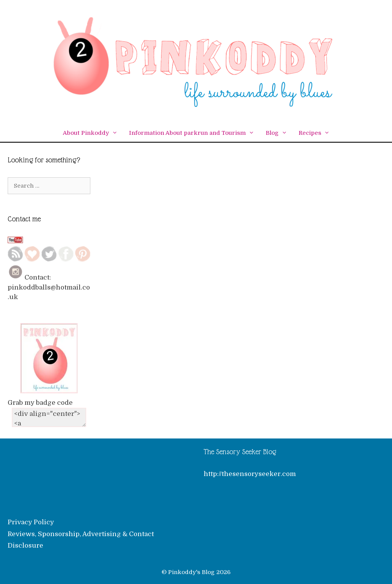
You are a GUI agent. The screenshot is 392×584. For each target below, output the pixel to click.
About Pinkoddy (93, 133)
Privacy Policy (31, 522)
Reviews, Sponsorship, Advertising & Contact (81, 534)
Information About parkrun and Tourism (194, 133)
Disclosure (25, 546)
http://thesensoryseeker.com (250, 474)
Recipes (317, 133)
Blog (279, 133)
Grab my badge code (40, 403)
